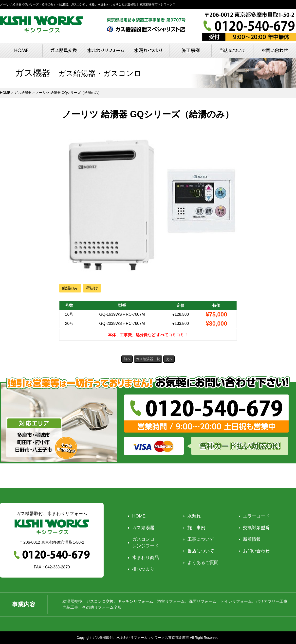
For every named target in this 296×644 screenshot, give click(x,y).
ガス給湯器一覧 (148, 359)
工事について (201, 539)
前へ (127, 359)
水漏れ (194, 516)
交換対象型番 (256, 528)
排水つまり (143, 569)
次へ (169, 359)
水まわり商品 (146, 558)
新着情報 (252, 539)
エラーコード (256, 516)
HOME (139, 516)
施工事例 (196, 528)
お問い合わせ (256, 551)
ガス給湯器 (143, 528)
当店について (201, 551)
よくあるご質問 (203, 562)
